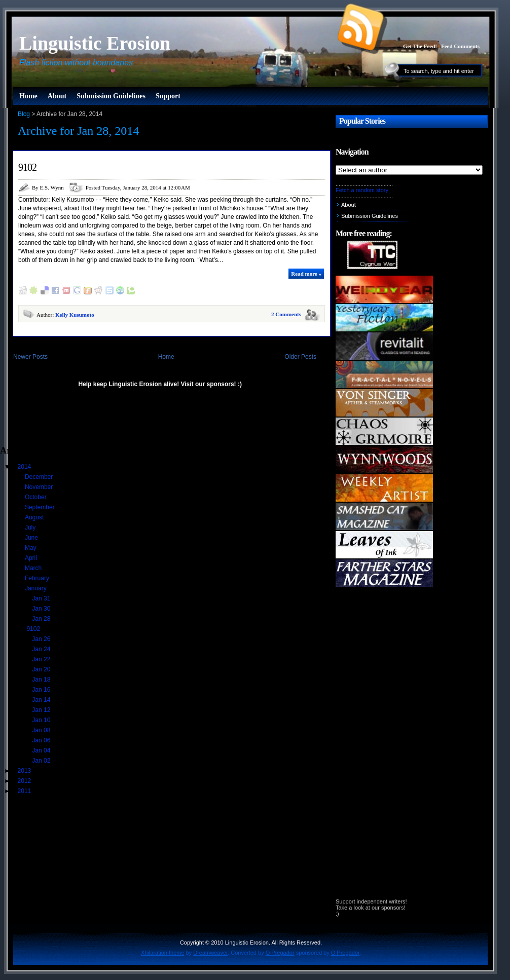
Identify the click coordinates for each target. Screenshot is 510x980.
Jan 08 (42, 730)
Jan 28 (42, 619)
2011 (25, 791)
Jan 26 (42, 639)
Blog (24, 114)
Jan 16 (42, 690)
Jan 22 (42, 659)
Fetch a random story (362, 190)
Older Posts (300, 357)
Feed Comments (460, 46)
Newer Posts (30, 357)
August (35, 517)
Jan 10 (42, 720)
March (34, 568)
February (38, 578)
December (40, 477)
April (32, 558)
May (31, 548)
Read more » (306, 274)
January (37, 588)
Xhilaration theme (163, 953)
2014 (25, 467)
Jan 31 (42, 598)
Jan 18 (42, 680)
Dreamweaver (210, 953)
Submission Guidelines (111, 96)
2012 (25, 781)
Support (168, 96)
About (57, 96)
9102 (27, 167)
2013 (25, 771)
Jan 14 (42, 700)
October (37, 497)
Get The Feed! (420, 46)
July (31, 527)
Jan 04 (42, 750)
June (32, 538)
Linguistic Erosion (95, 43)
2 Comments (286, 314)
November (40, 487)
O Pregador (280, 953)
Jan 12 (42, 710)
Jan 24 (42, 649)
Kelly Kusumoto (75, 315)
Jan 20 (42, 669)
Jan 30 (42, 609)
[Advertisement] (119, 421)
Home (28, 96)
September (41, 507)
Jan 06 (42, 740)
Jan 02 (42, 761)
